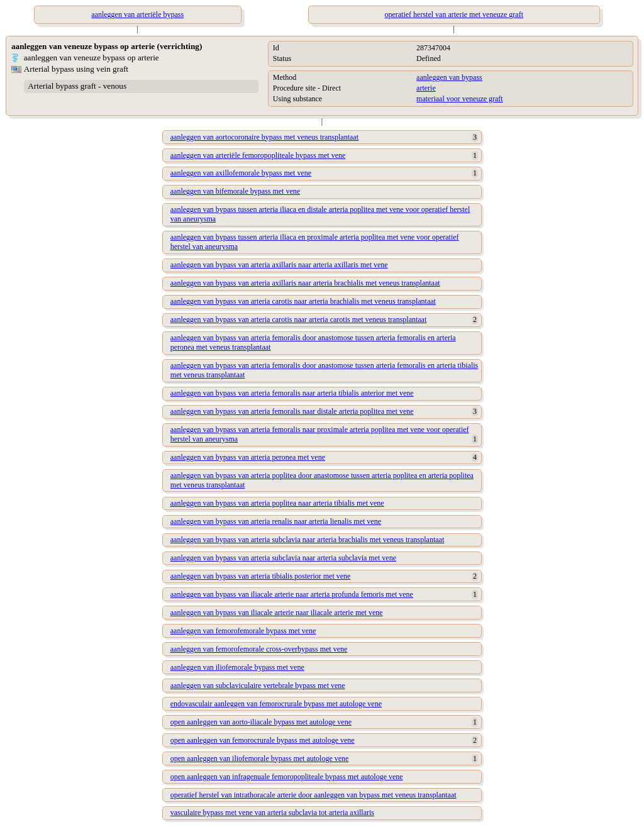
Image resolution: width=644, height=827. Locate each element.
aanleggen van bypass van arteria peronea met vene (248, 457)
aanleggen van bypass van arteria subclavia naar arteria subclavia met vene (283, 558)
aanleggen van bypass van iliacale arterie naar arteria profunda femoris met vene (292, 594)
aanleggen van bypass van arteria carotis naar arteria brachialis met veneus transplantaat (303, 301)
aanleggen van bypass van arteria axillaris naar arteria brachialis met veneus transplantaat (305, 283)
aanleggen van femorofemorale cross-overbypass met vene (259, 649)
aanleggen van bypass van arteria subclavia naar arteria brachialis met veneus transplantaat (307, 540)
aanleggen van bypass (449, 77)
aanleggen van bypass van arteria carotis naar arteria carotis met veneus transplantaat (298, 319)
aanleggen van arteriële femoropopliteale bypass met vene (258, 155)
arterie (426, 88)
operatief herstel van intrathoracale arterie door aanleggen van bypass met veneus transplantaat (314, 795)
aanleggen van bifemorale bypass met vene (235, 191)
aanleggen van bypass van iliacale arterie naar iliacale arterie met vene (277, 613)
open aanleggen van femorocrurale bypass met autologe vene (263, 740)
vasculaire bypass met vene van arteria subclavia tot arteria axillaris (272, 813)
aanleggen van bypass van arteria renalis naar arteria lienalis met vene (276, 521)
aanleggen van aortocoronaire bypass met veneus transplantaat (264, 137)
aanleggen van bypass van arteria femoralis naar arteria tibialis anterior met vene (292, 393)
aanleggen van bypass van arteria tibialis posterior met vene (261, 576)
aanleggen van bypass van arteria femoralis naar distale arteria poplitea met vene (292, 411)
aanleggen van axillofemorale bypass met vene (241, 173)
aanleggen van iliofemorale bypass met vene (237, 667)
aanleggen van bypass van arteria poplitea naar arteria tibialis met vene (277, 503)
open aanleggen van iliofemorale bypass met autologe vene (260, 758)
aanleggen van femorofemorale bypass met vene (243, 631)
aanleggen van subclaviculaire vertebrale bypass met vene (258, 685)
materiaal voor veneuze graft (460, 99)
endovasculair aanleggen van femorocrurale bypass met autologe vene (276, 704)
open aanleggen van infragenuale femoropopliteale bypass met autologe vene (287, 777)
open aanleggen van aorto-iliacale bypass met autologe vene (261, 722)
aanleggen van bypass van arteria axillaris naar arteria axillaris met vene (279, 265)
